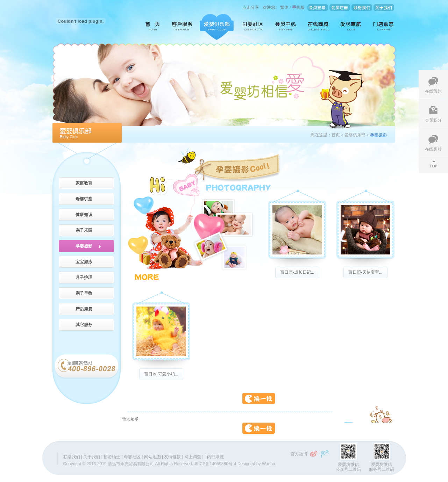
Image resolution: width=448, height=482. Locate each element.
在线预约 (433, 91)
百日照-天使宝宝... (365, 272)
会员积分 (433, 120)
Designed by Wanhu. (257, 464)
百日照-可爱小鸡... (161, 374)
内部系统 (215, 457)
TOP (433, 166)
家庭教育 (84, 183)
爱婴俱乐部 (217, 27)
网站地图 (152, 457)
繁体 (284, 7)
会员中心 (286, 27)
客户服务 (183, 27)
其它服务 (84, 325)
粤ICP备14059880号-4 (215, 464)
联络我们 (72, 457)
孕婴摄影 (84, 246)
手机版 (298, 7)
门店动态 (382, 27)
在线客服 (433, 149)
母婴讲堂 (84, 199)
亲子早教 (84, 293)
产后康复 (84, 309)
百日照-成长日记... (297, 272)
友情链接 (172, 457)
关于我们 (92, 457)
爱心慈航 (351, 27)
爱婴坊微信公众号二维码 (348, 467)
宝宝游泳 (84, 262)
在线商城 (319, 27)
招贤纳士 (112, 457)
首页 (150, 27)
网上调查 (193, 457)
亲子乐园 (84, 230)
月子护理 (84, 278)
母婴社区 (253, 27)
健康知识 (84, 215)
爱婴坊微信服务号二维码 (382, 467)
